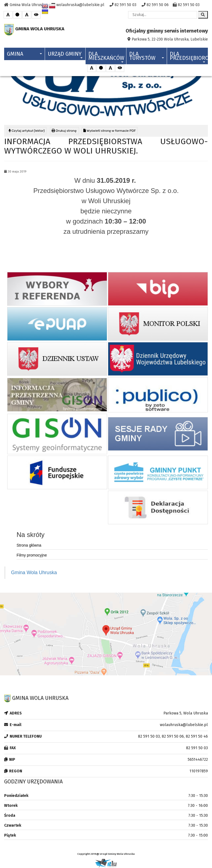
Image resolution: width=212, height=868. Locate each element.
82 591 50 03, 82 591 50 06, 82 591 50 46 (173, 736)
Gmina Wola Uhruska (34, 573)
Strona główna (29, 545)
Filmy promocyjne (32, 555)
